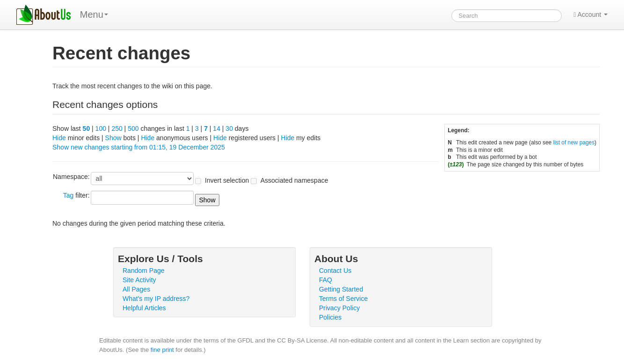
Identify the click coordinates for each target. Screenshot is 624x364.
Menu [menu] (94, 14)
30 (229, 128)
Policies (330, 317)
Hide (59, 138)
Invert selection (227, 180)
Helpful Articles (144, 308)
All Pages (136, 289)
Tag (69, 195)
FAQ (326, 280)
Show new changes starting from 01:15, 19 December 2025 (139, 147)
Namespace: (71, 177)
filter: (76, 195)
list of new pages (574, 143)
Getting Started (341, 289)
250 (117, 128)
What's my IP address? (156, 299)
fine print (162, 350)
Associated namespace (294, 180)
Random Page (144, 271)
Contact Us (335, 271)
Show (113, 138)
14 (217, 128)
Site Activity (139, 280)
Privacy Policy (339, 308)
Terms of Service (343, 299)
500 (133, 128)
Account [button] (591, 14)
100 (101, 128)
